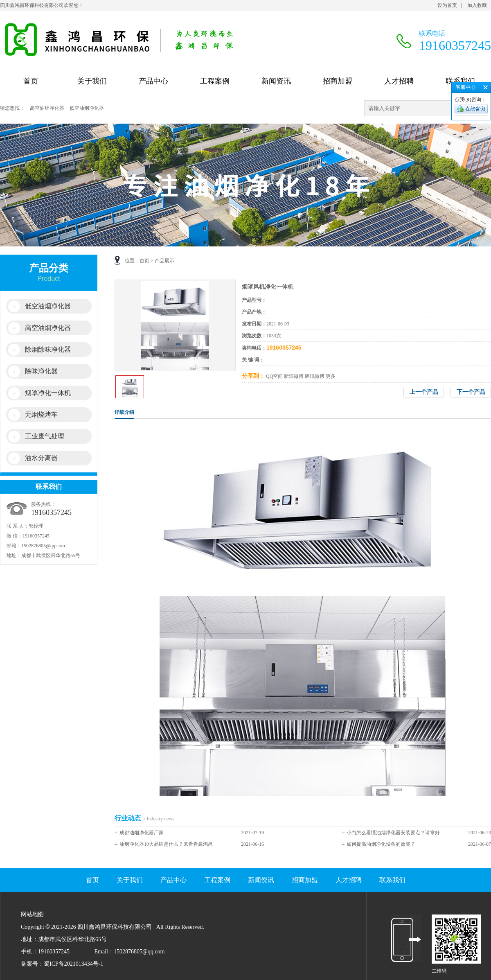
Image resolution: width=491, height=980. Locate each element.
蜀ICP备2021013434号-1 (73, 964)
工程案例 (215, 81)
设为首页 (447, 5)
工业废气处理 (45, 436)
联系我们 (460, 81)
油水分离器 (41, 458)
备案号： (32, 964)
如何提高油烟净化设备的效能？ (381, 844)
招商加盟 (338, 81)
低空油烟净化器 (87, 108)
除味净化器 (41, 371)
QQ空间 (274, 376)
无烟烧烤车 (41, 414)
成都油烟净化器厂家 (142, 833)
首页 (31, 81)
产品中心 (153, 81)
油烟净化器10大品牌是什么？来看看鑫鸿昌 (166, 844)
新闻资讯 (276, 81)
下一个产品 (471, 392)
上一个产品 (424, 392)
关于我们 (92, 81)
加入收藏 (477, 5)
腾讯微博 (315, 376)
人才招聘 (399, 81)
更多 (331, 376)
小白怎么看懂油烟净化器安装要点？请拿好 (393, 833)
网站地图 (142, 935)
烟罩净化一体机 (48, 393)
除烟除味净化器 (48, 349)
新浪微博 (294, 376)
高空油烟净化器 (47, 108)
